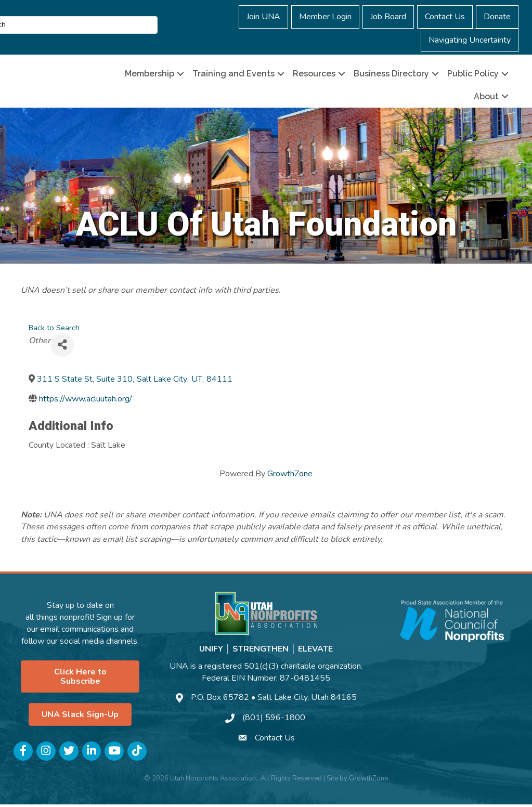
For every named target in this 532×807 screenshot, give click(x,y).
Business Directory (391, 75)
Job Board (388, 17)
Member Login (325, 17)
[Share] (62, 347)
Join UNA (263, 17)
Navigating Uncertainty (470, 40)
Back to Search (54, 330)
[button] (80, 679)
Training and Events (233, 75)
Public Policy (473, 75)
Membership (150, 75)
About (486, 97)
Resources (314, 75)
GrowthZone (290, 476)
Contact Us (445, 17)
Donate (497, 17)
